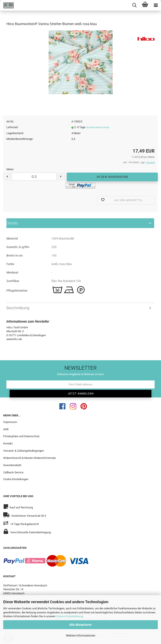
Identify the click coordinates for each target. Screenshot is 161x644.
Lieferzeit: (12, 128)
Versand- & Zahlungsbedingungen (24, 451)
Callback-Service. (14, 473)
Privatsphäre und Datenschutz (21, 437)
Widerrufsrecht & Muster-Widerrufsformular (30, 458)
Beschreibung (18, 308)
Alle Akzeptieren (80, 625)
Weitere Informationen (81, 635)
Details (12, 223)
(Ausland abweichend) (98, 128)
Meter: (10, 170)
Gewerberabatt (12, 465)
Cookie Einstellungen (16, 479)
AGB (6, 429)
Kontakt (8, 444)
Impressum (10, 422)
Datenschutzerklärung (69, 616)
